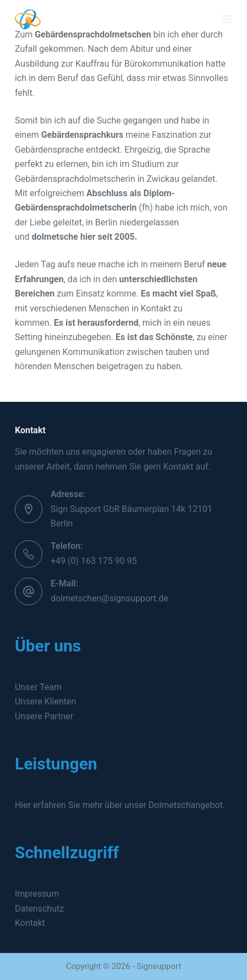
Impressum (37, 894)
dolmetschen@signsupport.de (109, 598)
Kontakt (30, 923)
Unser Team (38, 687)
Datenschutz (39, 909)
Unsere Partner (44, 716)
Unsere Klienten (45, 701)
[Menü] (227, 19)
